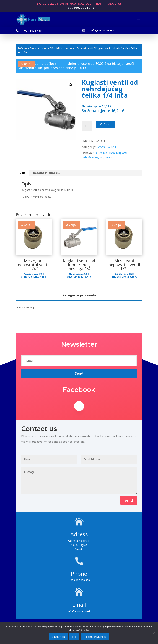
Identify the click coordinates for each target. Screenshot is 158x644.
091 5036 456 (33, 31)
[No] (154, 633)
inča (112, 153)
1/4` (95, 153)
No (74, 637)
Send (129, 500)
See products (79, 8)
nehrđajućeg (90, 157)
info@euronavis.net (103, 30)
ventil (109, 157)
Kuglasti (122, 153)
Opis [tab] (22, 173)
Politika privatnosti (95, 637)
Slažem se (58, 637)
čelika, (104, 153)
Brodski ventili (85, 48)
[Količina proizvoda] (87, 126)
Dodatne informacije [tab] (47, 173)
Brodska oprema (39, 48)
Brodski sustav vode (63, 48)
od (102, 157)
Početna (22, 48)
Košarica (106, 124)
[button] (71, 85)
